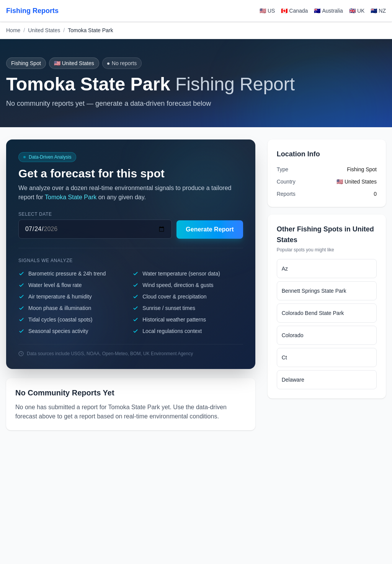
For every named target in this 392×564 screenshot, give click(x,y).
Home (13, 30)
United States (44, 30)
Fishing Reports (32, 11)
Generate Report (210, 229)
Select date (35, 214)
